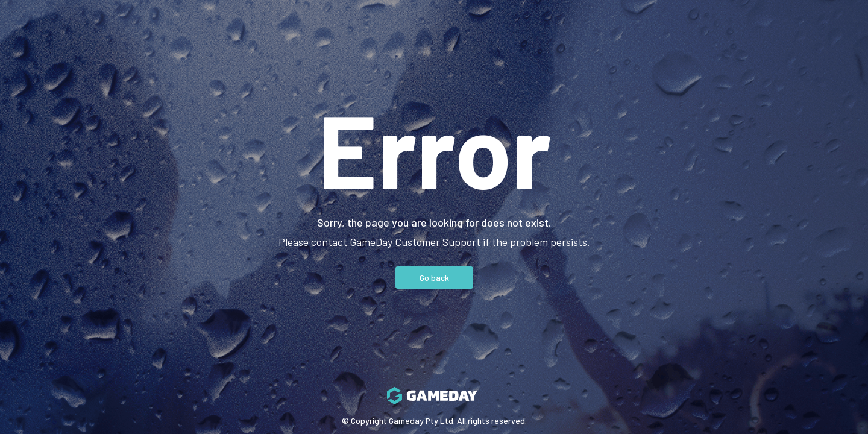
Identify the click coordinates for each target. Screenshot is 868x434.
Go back (434, 278)
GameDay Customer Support (415, 242)
